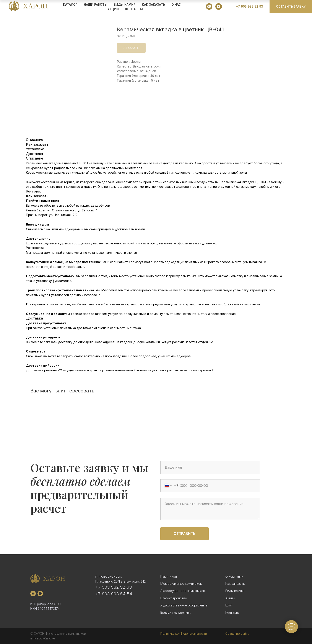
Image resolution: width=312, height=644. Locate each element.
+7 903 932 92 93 (114, 587)
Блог (229, 605)
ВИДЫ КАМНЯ (125, 4)
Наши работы (96, 4)
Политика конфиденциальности (184, 633)
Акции (230, 598)
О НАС (176, 4)
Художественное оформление (184, 605)
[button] (291, 7)
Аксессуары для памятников (183, 591)
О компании (234, 576)
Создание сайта (237, 633)
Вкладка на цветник (175, 612)
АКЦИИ (113, 9)
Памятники (169, 576)
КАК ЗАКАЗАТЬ (153, 4)
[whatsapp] (209, 7)
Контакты (134, 9)
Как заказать (235, 584)
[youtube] (219, 7)
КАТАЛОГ (70, 4)
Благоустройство (174, 598)
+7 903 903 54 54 (114, 594)
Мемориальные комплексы (181, 584)
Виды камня (234, 591)
